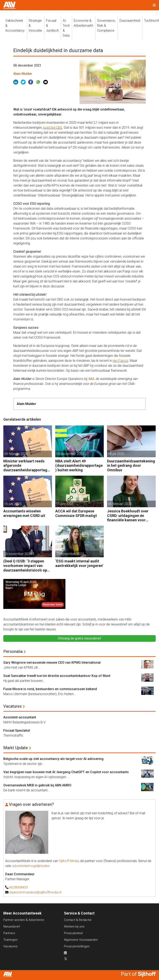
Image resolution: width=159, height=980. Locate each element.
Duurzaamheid (130, 21)
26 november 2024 (18, 554)
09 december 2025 (70, 454)
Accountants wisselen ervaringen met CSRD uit (24, 513)
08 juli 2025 (116, 454)
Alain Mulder (23, 74)
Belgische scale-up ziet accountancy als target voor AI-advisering (53, 759)
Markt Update (16, 748)
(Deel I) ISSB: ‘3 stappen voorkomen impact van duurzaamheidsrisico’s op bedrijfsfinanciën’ (25, 566)
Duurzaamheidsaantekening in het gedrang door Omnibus (131, 466)
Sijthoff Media (69, 861)
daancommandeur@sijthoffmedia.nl (35, 892)
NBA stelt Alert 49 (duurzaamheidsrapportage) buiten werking (79, 466)
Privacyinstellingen (77, 946)
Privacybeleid (73, 933)
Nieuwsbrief (12, 926)
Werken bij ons (74, 926)
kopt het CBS (53, 128)
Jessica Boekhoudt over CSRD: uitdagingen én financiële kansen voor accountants (128, 516)
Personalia (13, 651)
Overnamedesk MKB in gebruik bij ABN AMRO (37, 785)
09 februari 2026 (16, 454)
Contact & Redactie (78, 920)
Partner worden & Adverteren (24, 920)
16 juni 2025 (13, 504)
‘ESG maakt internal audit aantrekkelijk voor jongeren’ (79, 563)
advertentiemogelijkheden (31, 866)
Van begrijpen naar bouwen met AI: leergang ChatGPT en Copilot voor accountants (66, 772)
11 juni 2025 (65, 504)
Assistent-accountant (20, 717)
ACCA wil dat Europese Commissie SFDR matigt (76, 513)
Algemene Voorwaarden (81, 940)
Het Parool (120, 361)
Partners (9, 933)
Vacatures (13, 706)
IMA (91, 379)
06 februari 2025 (120, 504)
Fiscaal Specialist (17, 731)
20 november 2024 (70, 554)
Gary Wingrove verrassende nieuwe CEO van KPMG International (52, 663)
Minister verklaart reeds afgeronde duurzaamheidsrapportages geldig (27, 466)
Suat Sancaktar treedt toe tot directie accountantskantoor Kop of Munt (57, 676)
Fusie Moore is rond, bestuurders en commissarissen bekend (50, 689)
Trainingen (10, 940)
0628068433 (19, 887)
